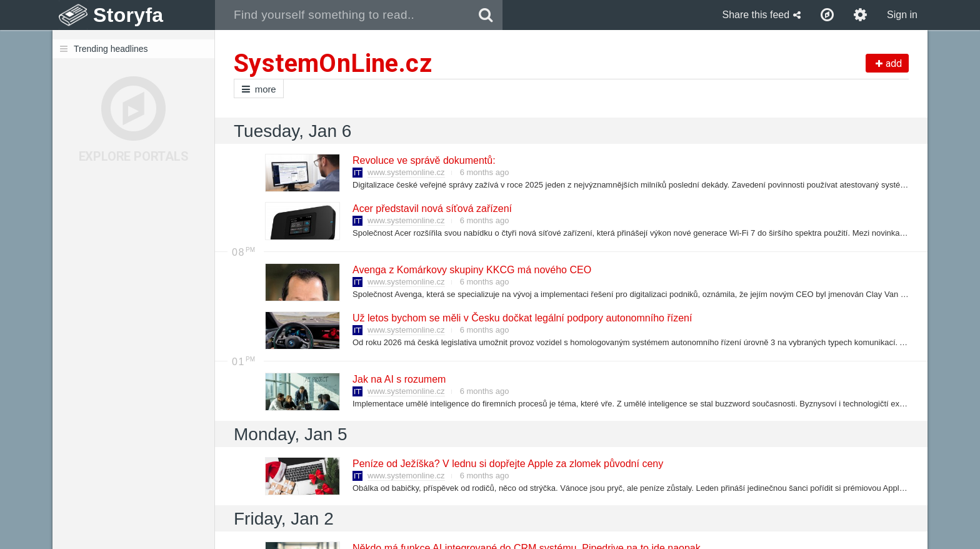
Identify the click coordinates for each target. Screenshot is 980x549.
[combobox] (342, 15)
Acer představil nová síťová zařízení (432, 209)
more (259, 89)
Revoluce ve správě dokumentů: (423, 160)
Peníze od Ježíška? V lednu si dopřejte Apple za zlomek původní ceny (507, 464)
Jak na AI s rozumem (398, 379)
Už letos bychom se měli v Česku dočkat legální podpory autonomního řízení (522, 318)
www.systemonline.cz (406, 172)
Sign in (902, 15)
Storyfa (128, 15)
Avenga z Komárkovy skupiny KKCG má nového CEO (471, 270)
